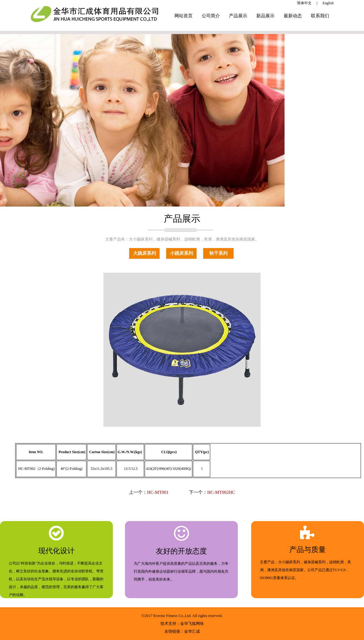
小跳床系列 (182, 253)
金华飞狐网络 (192, 623)
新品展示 (265, 16)
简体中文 (304, 3)
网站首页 (184, 16)
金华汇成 (192, 631)
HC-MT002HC (221, 492)
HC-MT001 (158, 492)
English (328, 3)
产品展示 (238, 16)
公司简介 (211, 16)
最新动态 (293, 16)
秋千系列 (218, 253)
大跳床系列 (145, 253)
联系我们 (320, 16)
